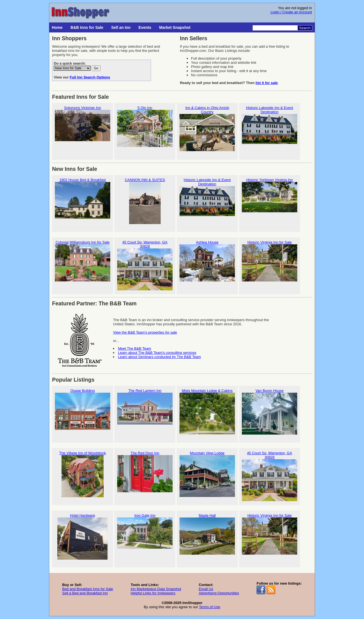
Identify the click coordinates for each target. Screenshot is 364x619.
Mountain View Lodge (207, 474)
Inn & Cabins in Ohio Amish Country (207, 131)
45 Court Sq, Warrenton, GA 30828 (145, 265)
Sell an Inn (121, 27)
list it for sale (267, 83)
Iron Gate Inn (145, 536)
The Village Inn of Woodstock (83, 474)
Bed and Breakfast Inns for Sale (88, 589)
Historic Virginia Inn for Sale (270, 263)
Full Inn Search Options (90, 77)
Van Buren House (270, 412)
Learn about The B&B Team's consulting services (157, 353)
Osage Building (83, 412)
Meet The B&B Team (134, 348)
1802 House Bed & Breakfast (83, 201)
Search (305, 28)
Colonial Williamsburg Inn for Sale (83, 263)
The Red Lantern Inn (145, 412)
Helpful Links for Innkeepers (153, 593)
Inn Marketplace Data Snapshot (156, 589)
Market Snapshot (175, 27)
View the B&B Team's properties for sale (145, 332)
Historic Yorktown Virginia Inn (270, 201)
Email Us (206, 589)
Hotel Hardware (83, 536)
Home (57, 27)
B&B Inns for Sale (87, 27)
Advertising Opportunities (219, 593)
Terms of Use (210, 607)
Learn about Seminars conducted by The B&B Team (159, 357)
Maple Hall (207, 536)
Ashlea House (207, 263)
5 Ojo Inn (145, 129)
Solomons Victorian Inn (83, 129)
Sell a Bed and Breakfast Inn (85, 593)
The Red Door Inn (145, 474)
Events (145, 27)
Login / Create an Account (291, 12)
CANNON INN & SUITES (145, 201)
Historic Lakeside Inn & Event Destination (270, 131)
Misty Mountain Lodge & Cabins (207, 412)
